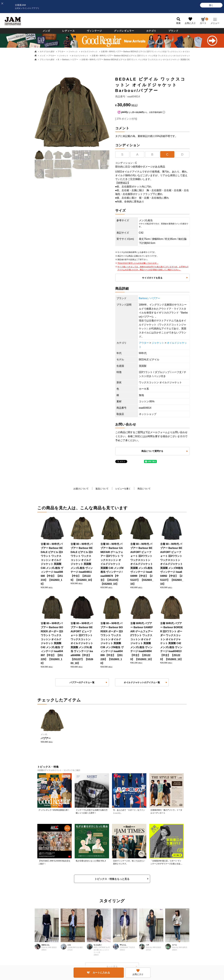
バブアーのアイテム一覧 (82, 682)
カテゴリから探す (47, 52)
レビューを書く (123, 489)
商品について (144, 489)
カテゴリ (151, 31)
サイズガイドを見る (152, 278)
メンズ (46, 31)
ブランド (173, 31)
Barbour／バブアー (70, 60)
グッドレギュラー (124, 31)
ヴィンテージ (94, 31)
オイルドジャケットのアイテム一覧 (142, 682)
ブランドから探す (47, 60)
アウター (61, 52)
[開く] (211, 5)
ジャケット (73, 52)
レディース (69, 31)
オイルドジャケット (89, 52)
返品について (102, 489)
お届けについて (81, 489)
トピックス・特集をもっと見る (112, 879)
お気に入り (190, 23)
